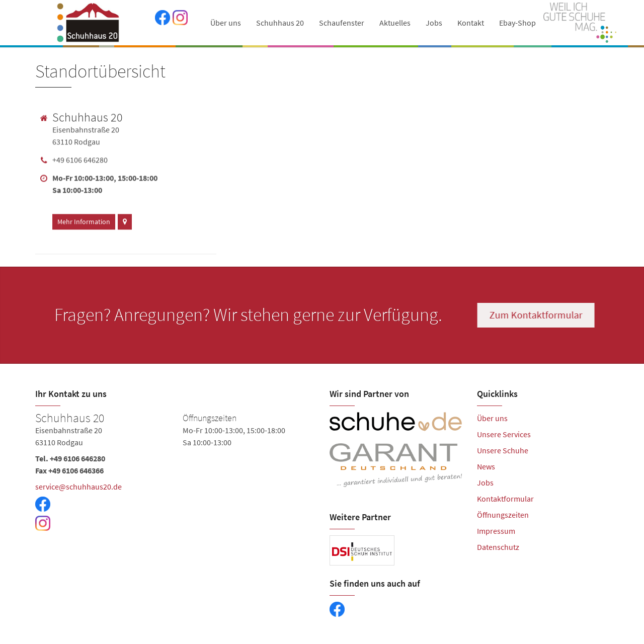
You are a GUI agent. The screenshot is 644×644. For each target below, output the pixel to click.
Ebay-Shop (517, 23)
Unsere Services (504, 434)
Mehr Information (84, 220)
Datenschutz (498, 547)
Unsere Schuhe (503, 450)
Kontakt (471, 23)
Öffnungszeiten (503, 515)
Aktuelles (395, 23)
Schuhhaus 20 (280, 23)
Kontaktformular (505, 499)
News (486, 466)
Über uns (226, 23)
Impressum (496, 531)
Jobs (434, 23)
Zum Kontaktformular (537, 315)
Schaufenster (342, 23)
